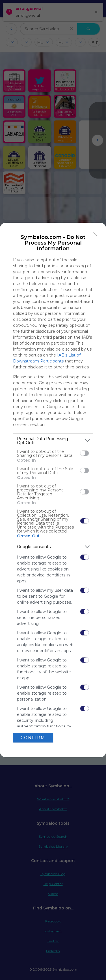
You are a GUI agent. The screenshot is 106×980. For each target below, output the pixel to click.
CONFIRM (33, 738)
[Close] (95, 234)
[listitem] (53, 441)
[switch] (85, 453)
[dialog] (53, 490)
